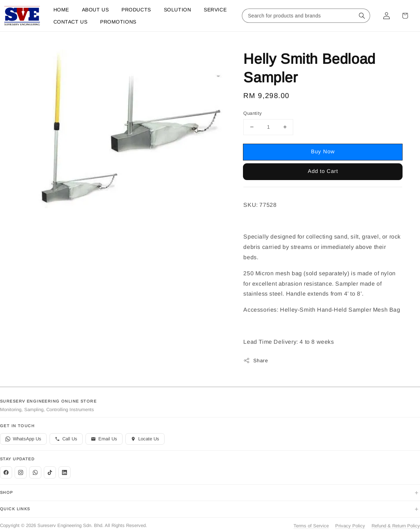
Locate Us (145, 439)
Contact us (71, 22)
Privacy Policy (350, 526)
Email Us (104, 439)
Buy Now (323, 151)
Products (136, 10)
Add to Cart (323, 171)
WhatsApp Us (23, 439)
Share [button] (256, 360)
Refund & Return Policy (396, 526)
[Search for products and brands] (299, 16)
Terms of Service (311, 526)
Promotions (118, 22)
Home (61, 10)
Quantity (253, 113)
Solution (177, 10)
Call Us (66, 439)
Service (215, 10)
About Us (95, 10)
